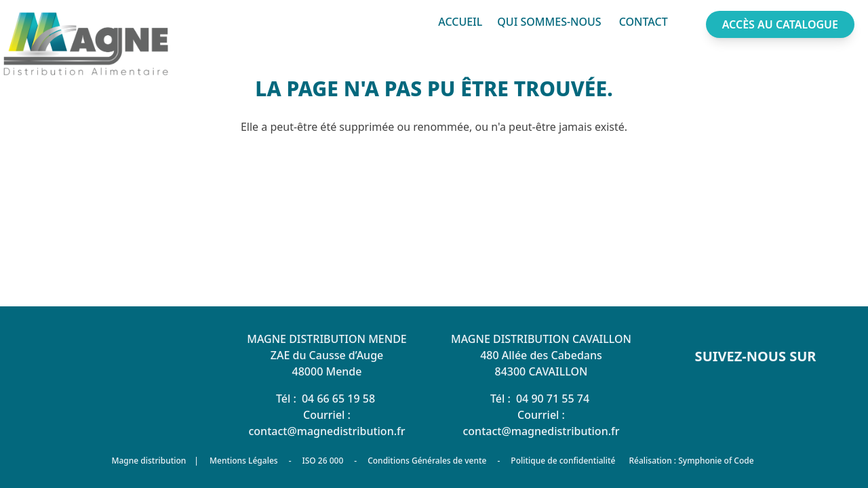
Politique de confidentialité (563, 461)
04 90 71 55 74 (553, 399)
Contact (644, 22)
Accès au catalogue (780, 24)
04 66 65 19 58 (338, 399)
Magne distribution (149, 461)
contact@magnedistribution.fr (327, 431)
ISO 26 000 (322, 461)
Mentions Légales (244, 461)
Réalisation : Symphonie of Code (691, 461)
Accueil (460, 22)
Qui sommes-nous (549, 22)
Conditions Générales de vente (427, 461)
